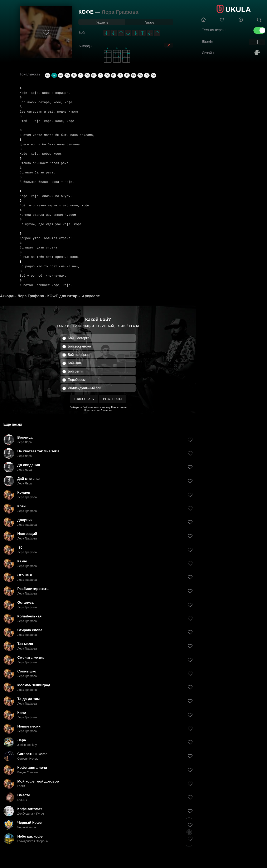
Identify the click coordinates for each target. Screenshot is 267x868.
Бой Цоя (74, 363)
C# (87, 75)
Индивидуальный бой (85, 388)
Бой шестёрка (79, 338)
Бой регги (75, 371)
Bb (67, 75)
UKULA (238, 9)
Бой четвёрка (78, 355)
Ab (47, 75)
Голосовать (84, 399)
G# (153, 75)
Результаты (112, 399)
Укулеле (102, 22)
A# (61, 75)
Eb (114, 75)
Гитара (149, 22)
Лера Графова (120, 12)
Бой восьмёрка (79, 346)
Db (94, 75)
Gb (140, 75)
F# (134, 75)
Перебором (77, 380)
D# (107, 75)
